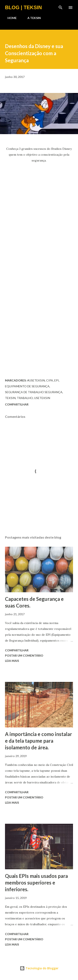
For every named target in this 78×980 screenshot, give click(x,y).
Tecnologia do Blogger (39, 968)
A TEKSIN (32, 18)
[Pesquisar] (61, 8)
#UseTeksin (36, 380)
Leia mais (12, 661)
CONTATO (57, 18)
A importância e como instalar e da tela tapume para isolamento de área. (38, 741)
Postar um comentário (24, 655)
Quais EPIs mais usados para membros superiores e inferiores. (36, 883)
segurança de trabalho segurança (34, 392)
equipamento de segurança (27, 386)
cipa (50, 380)
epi (57, 380)
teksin (10, 398)
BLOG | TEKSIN (23, 7)
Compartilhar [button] (17, 404)
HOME (10, 18)
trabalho (25, 398)
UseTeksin (42, 398)
